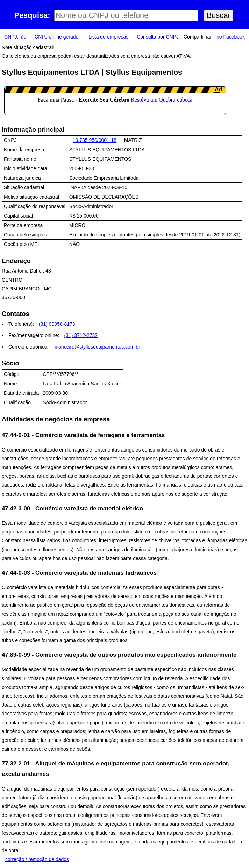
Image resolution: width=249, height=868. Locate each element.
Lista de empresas (108, 37)
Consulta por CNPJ (158, 37)
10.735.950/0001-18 (95, 140)
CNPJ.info (15, 37)
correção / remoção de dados (37, 859)
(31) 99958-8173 (57, 324)
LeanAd (115, 101)
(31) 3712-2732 (81, 335)
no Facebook (231, 37)
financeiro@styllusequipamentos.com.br (97, 347)
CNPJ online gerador (57, 37)
